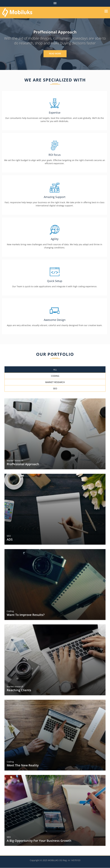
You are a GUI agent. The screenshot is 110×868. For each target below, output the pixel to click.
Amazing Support (55, 197)
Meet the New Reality (23, 765)
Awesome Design (55, 320)
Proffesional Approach (23, 464)
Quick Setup (55, 281)
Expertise (55, 113)
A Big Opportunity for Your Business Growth (39, 841)
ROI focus (55, 155)
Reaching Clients (19, 690)
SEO (9, 536)
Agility (55, 239)
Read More (55, 53)
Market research (15, 461)
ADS (10, 539)
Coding (10, 611)
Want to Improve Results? (26, 615)
